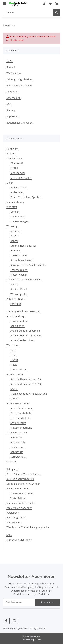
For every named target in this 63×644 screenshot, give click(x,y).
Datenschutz (13, 98)
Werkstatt (12, 207)
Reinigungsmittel (16, 518)
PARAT (14, 284)
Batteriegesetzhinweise (19, 123)
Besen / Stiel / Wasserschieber (23, 474)
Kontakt (11, 67)
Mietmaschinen (15, 202)
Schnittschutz (18, 423)
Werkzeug (12, 226)
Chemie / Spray (15, 158)
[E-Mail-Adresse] (19, 602)
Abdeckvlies (17, 192)
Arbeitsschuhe (15, 374)
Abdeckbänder (19, 187)
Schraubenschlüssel (22, 260)
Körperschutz (18, 457)
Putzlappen (13, 513)
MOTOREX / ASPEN (21, 178)
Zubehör (15, 399)
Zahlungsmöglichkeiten (19, 79)
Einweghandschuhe (17, 488)
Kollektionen (17, 326)
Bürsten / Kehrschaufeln (20, 479)
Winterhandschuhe (21, 428)
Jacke (13, 355)
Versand (41, 628)
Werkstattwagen (19, 221)
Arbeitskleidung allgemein (25, 331)
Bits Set (15, 236)
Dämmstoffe (17, 163)
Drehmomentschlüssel (23, 246)
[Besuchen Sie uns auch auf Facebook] (6, 621)
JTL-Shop (37, 640)
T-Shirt (14, 360)
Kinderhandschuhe (21, 413)
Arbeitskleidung (15, 316)
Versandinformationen (19, 85)
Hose (13, 350)
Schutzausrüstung (17, 432)
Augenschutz (18, 442)
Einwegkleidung (19, 321)
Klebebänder (18, 173)
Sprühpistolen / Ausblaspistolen (28, 265)
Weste (14, 365)
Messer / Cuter (19, 255)
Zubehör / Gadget (16, 299)
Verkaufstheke (18, 498)
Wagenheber (18, 217)
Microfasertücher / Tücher (21, 503)
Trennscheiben (19, 270)
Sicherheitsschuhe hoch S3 (26, 379)
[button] (44, 4)
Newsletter (13, 92)
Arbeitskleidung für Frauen (26, 336)
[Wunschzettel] (50, 4)
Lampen (15, 212)
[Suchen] (28, 12)
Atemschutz (17, 437)
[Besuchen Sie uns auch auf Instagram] (14, 621)
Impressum (13, 116)
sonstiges (16, 304)
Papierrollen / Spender (19, 508)
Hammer (15, 250)
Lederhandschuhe (21, 418)
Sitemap (11, 110)
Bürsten (11, 154)
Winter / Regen (19, 369)
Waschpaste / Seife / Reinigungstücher (28, 527)
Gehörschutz (18, 447)
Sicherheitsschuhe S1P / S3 (26, 384)
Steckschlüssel (19, 289)
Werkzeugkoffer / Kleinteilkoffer (24, 280)
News (9, 61)
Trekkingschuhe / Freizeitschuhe (29, 394)
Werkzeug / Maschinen (19, 540)
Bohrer (14, 241)
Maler (10, 183)
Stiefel (14, 389)
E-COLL (14, 168)
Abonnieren (48, 602)
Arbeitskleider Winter (22, 340)
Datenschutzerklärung (17, 587)
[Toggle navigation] (4, 2)
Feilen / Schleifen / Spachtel (26, 197)
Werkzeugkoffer (19, 294)
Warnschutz (13, 345)
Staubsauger (14, 522)
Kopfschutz (17, 452)
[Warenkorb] (57, 4)
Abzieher (15, 231)
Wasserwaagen (19, 275)
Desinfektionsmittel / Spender (23, 484)
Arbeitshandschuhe (17, 403)
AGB (9, 104)
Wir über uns (14, 73)
